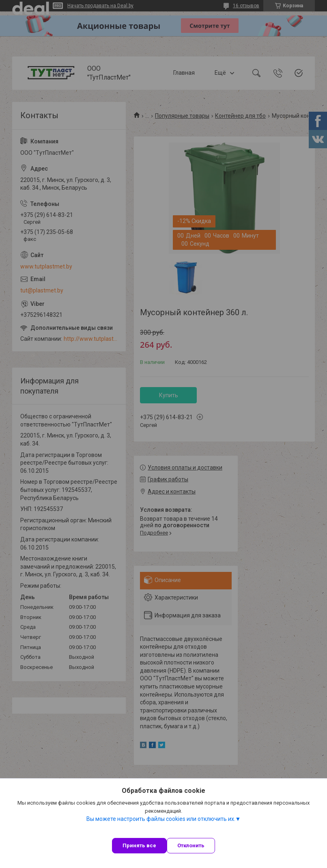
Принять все (139, 845)
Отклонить (191, 845)
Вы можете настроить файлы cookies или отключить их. (161, 819)
